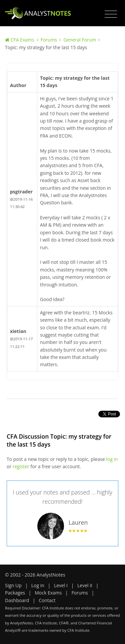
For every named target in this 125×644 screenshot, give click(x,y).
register (21, 466)
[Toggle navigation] (111, 14)
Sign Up (13, 585)
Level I (61, 585)
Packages (15, 593)
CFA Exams (22, 40)
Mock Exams (48, 593)
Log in (38, 585)
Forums (49, 40)
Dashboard (17, 600)
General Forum (80, 40)
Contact (47, 600)
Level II (85, 585)
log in (112, 459)
